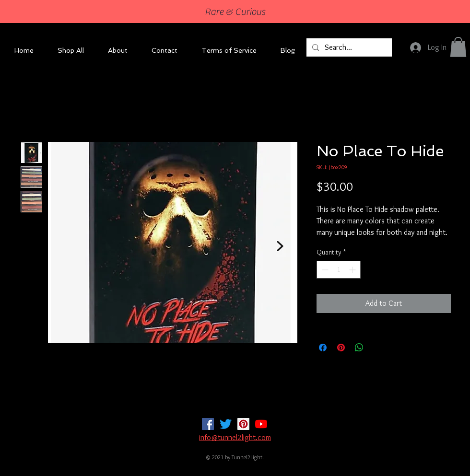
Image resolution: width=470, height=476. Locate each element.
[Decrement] (324, 270)
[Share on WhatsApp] (359, 348)
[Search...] (348, 47)
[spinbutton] (339, 270)
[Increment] (353, 270)
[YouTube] (261, 424)
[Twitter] (226, 424)
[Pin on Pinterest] (341, 348)
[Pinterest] (243, 424)
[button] (458, 47)
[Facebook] (208, 424)
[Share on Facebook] (323, 348)
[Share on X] (377, 348)
